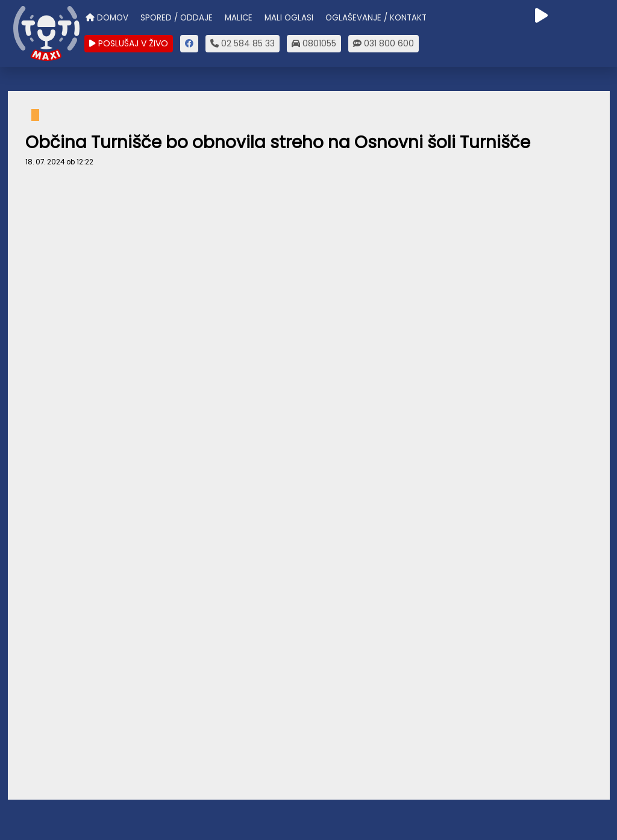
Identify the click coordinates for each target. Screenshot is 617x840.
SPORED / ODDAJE (177, 18)
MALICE (239, 18)
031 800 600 (384, 43)
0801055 (314, 43)
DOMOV (107, 18)
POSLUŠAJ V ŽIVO (129, 43)
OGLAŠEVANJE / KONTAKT (376, 18)
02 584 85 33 (243, 43)
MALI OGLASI (289, 18)
